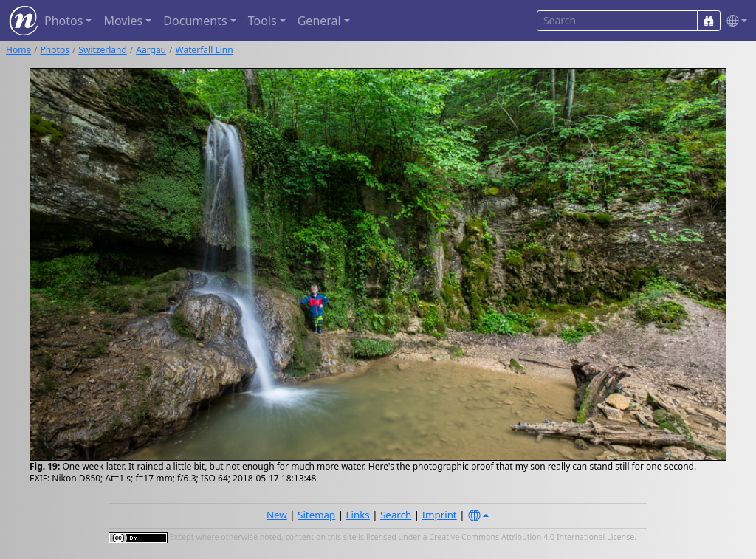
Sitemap (316, 515)
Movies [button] (123, 21)
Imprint (440, 515)
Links (358, 515)
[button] (734, 21)
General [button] (319, 21)
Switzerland (102, 50)
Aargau (151, 50)
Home (18, 50)
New (277, 515)
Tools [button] (262, 21)
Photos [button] (63, 21)
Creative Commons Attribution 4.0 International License (532, 537)
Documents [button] (195, 21)
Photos (55, 50)
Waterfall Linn (205, 50)
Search (396, 515)
